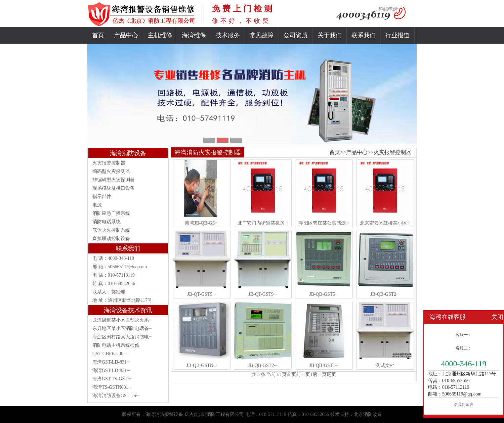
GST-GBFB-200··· (110, 354)
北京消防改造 (368, 414)
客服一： (464, 335)
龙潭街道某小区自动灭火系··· (122, 320)
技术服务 (228, 35)
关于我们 (330, 35)
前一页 (303, 374)
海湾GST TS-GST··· (112, 379)
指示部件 (102, 197)
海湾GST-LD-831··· (111, 362)
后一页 (320, 374)
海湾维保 (194, 35)
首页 (98, 35)
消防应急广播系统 (111, 213)
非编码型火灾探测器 (114, 180)
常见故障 (262, 35)
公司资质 (296, 35)
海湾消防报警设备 (164, 414)
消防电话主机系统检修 (116, 345)
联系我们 (364, 35)
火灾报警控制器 (109, 163)
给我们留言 (464, 405)
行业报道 (397, 35)
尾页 (331, 374)
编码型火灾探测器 (111, 171)
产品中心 (126, 35)
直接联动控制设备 (111, 239)
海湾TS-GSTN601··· (112, 387)
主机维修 (160, 35)
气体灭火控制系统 (111, 230)
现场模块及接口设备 (114, 188)
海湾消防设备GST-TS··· (116, 396)
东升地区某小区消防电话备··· (122, 328)
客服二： (464, 348)
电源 (97, 205)
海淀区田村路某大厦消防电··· (122, 337)
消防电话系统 (107, 222)
